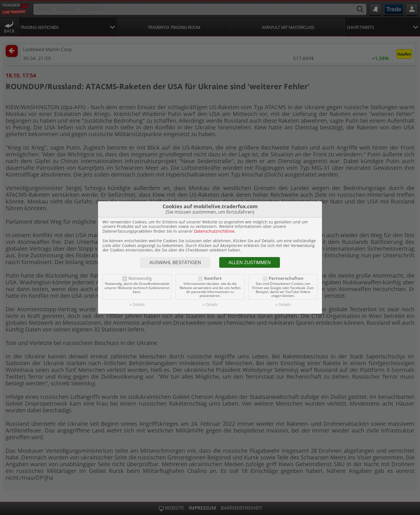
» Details (137, 305)
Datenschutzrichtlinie (214, 231)
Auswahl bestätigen (175, 263)
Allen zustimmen (250, 263)
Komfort (213, 278)
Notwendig (140, 278)
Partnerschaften (286, 278)
